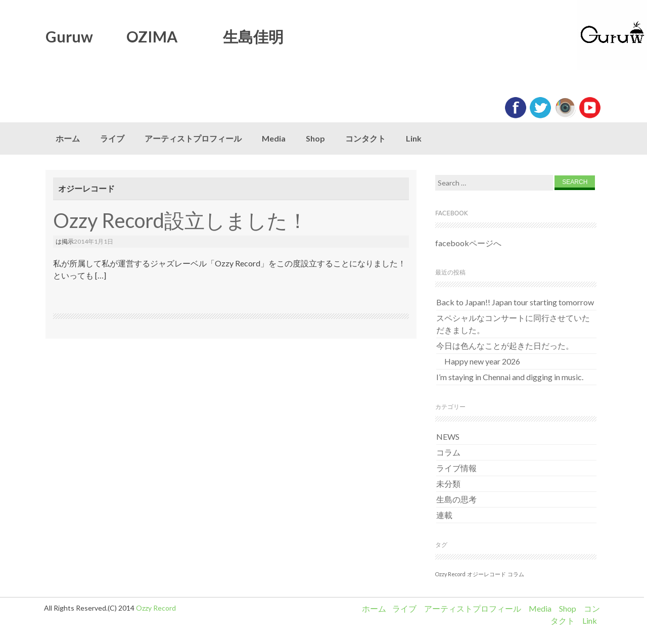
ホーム (68, 138)
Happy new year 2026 (478, 361)
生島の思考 (456, 499)
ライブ (112, 138)
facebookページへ (468, 243)
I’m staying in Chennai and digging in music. (510, 377)
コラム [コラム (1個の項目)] (516, 574)
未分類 (448, 484)
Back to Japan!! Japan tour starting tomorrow (515, 302)
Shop (315, 138)
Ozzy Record (156, 608)
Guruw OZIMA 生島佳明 (165, 36)
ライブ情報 (456, 468)
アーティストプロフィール (193, 138)
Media (274, 138)
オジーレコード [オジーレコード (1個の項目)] (487, 574)
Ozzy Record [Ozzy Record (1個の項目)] (450, 574)
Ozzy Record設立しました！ (180, 220)
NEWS (448, 436)
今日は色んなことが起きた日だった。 (505, 346)
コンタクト (365, 138)
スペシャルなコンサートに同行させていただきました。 (513, 324)
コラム (448, 452)
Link (414, 138)
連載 (444, 515)
